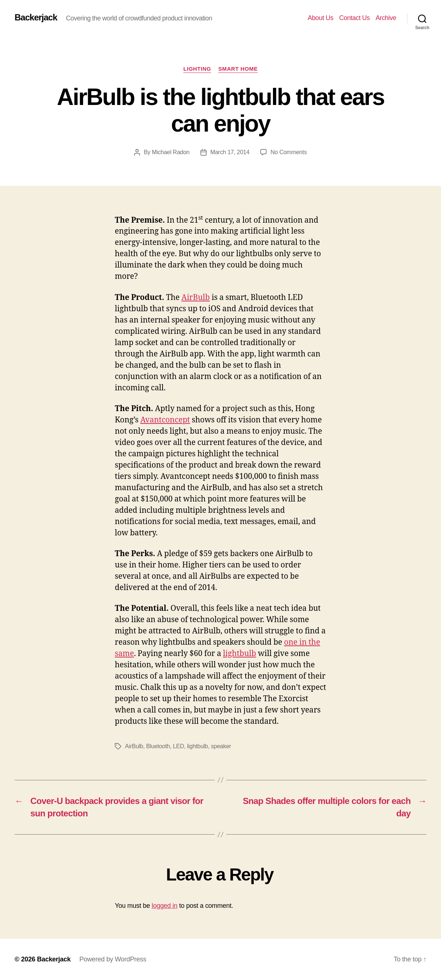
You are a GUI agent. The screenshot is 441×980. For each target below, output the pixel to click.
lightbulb (240, 654)
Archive (386, 18)
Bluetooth (158, 746)
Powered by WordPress (113, 959)
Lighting (197, 69)
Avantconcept (165, 420)
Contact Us (354, 18)
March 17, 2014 (230, 152)
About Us (320, 18)
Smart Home (238, 69)
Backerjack (36, 17)
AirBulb (196, 298)
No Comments (288, 152)
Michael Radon (171, 152)
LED (179, 746)
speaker (221, 746)
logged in (165, 906)
